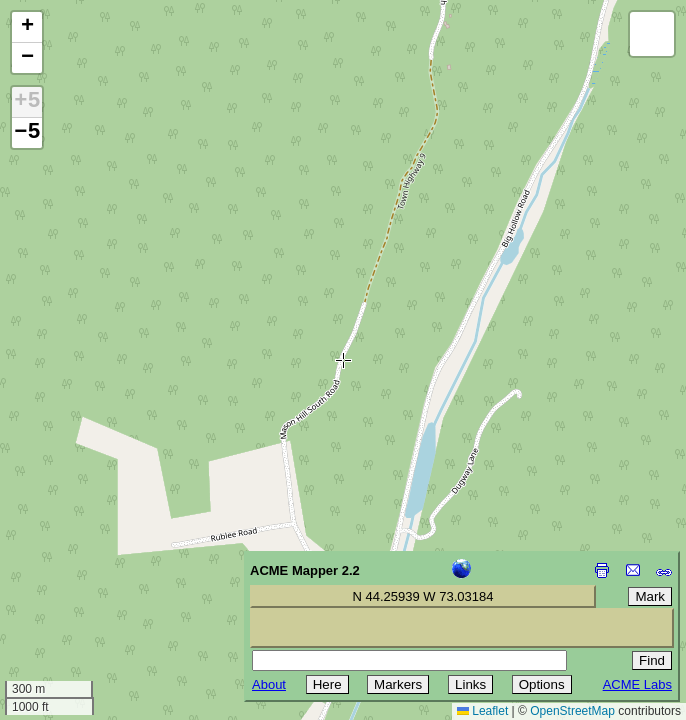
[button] (27, 27)
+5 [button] (27, 102)
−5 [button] (27, 133)
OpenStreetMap (572, 711)
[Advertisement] (106, 578)
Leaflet (482, 711)
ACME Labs (637, 684)
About (269, 684)
